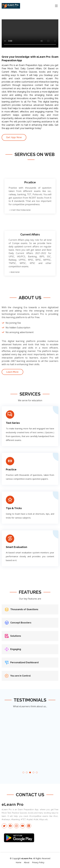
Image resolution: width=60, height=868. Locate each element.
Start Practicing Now (20, 210)
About (27, 862)
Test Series (13, 423)
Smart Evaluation (16, 547)
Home (19, 862)
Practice (11, 469)
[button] (23, 772)
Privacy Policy (38, 862)
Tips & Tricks (14, 508)
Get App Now (14, 137)
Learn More (12, 372)
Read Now (14, 272)
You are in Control (20, 676)
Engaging (16, 649)
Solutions (16, 636)
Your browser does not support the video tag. (30, 33)
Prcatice (30, 182)
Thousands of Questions (24, 609)
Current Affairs (30, 234)
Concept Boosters (21, 623)
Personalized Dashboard (24, 662)
